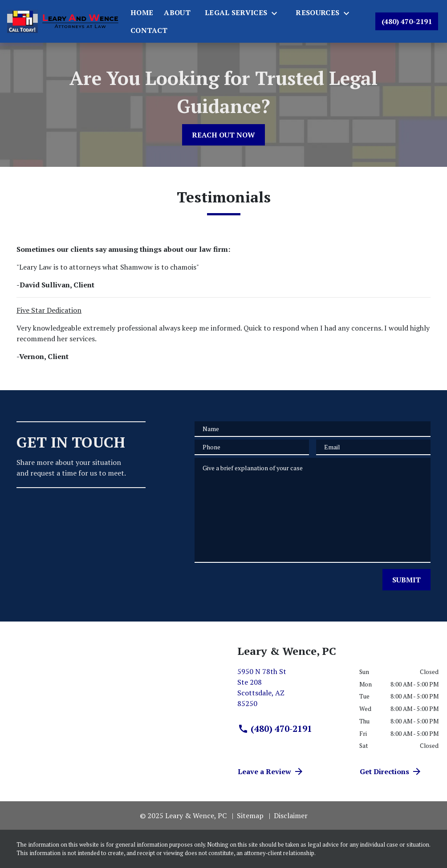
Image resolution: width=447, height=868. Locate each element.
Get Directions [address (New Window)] (391, 771)
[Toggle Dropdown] (277, 13)
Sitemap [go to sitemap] (250, 816)
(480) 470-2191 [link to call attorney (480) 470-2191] (275, 729)
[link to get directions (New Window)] (292, 691)
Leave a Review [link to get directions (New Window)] (271, 771)
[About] (177, 12)
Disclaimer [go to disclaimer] (291, 816)
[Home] (142, 12)
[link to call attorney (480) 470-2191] (407, 21)
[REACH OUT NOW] (223, 135)
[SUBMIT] (406, 580)
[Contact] (149, 30)
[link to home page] (63, 21)
